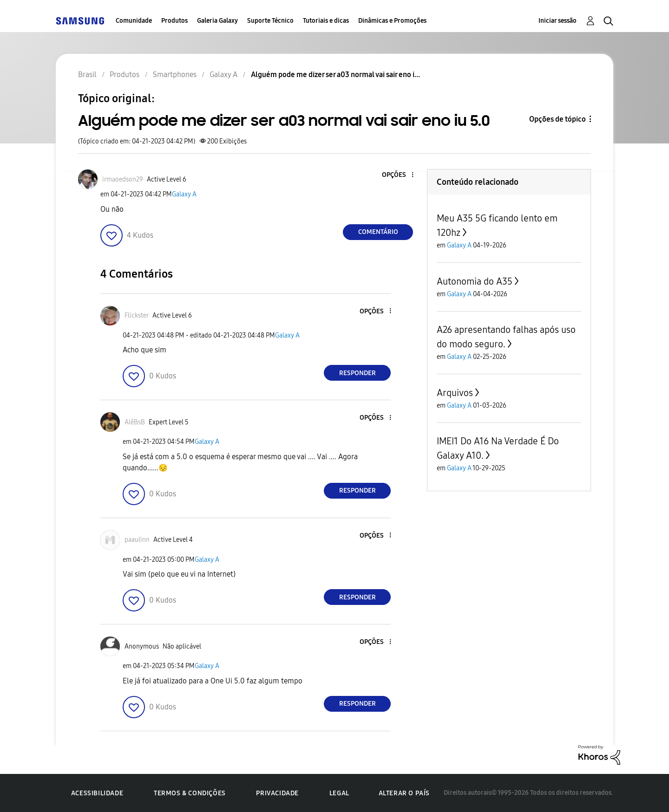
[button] (397, 175)
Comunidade (134, 21)
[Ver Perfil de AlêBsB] (135, 422)
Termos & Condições (190, 793)
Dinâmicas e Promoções (392, 21)
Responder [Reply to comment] (357, 373)
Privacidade (277, 793)
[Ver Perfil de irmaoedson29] (123, 179)
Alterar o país (404, 793)
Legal (339, 793)
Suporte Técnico (270, 21)
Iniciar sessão (557, 21)
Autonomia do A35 (475, 281)
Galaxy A (184, 194)
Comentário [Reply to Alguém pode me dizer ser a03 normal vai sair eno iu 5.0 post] (378, 232)
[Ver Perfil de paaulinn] (137, 540)
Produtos (174, 21)
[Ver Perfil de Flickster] (137, 315)
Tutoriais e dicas (326, 21)
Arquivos (455, 393)
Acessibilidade (97, 793)
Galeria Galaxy (217, 21)
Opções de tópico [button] (557, 119)
